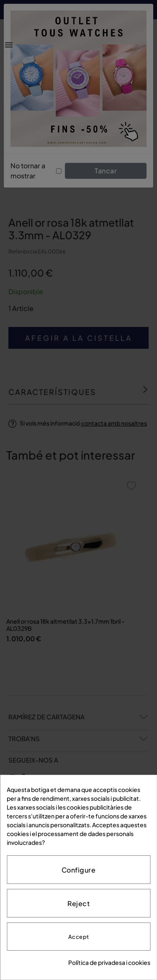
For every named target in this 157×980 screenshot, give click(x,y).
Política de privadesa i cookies (109, 962)
